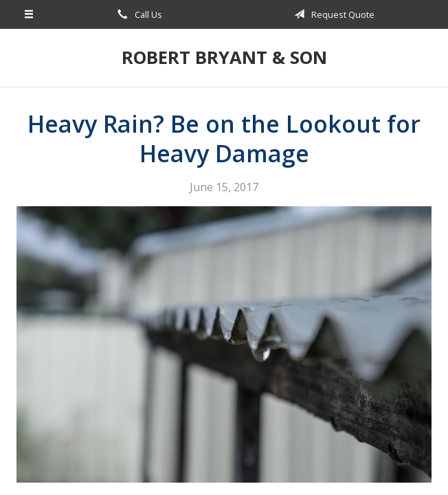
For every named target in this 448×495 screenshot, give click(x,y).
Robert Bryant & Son (224, 57)
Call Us (137, 14)
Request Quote (332, 14)
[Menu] (29, 14)
